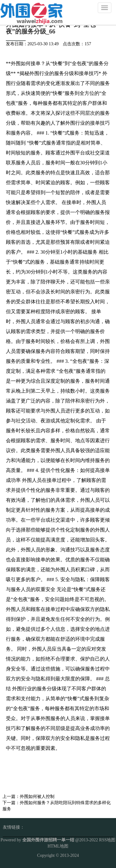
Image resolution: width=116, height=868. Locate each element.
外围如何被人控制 (37, 797)
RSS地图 (107, 840)
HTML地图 (58, 846)
